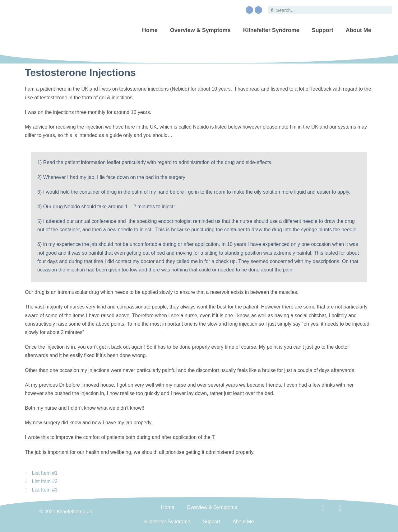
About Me (359, 30)
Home (150, 30)
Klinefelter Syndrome (271, 30)
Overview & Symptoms (200, 30)
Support (323, 30)
